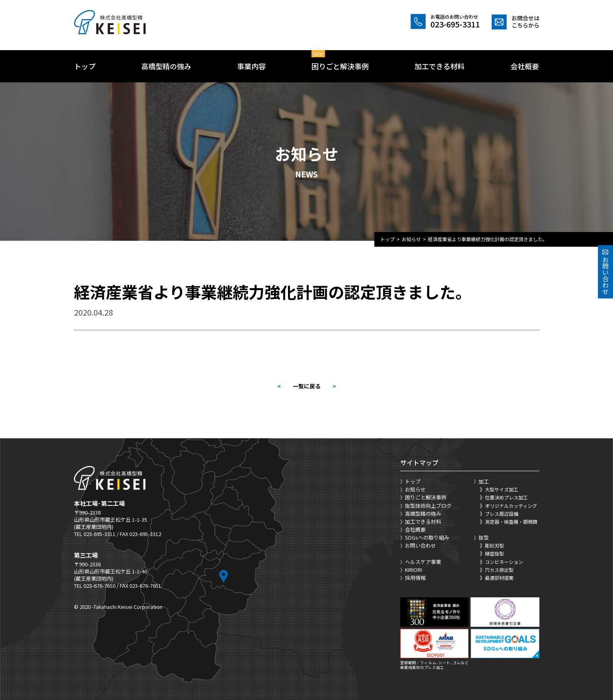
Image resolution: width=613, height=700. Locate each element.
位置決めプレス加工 (506, 497)
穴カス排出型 (499, 570)
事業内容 (251, 66)
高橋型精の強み (166, 66)
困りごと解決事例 (340, 66)
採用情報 (415, 578)
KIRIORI (414, 570)
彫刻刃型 (494, 545)
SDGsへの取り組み (427, 537)
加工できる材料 (440, 66)
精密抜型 (494, 553)
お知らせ (411, 239)
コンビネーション (504, 562)
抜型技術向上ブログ (428, 506)
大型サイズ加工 (502, 489)
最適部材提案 (499, 578)
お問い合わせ (420, 545)
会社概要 (525, 66)
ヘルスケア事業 (423, 562)
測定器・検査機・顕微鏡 (511, 522)
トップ (85, 66)
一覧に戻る (307, 386)
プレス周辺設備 (502, 514)
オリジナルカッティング (511, 506)
